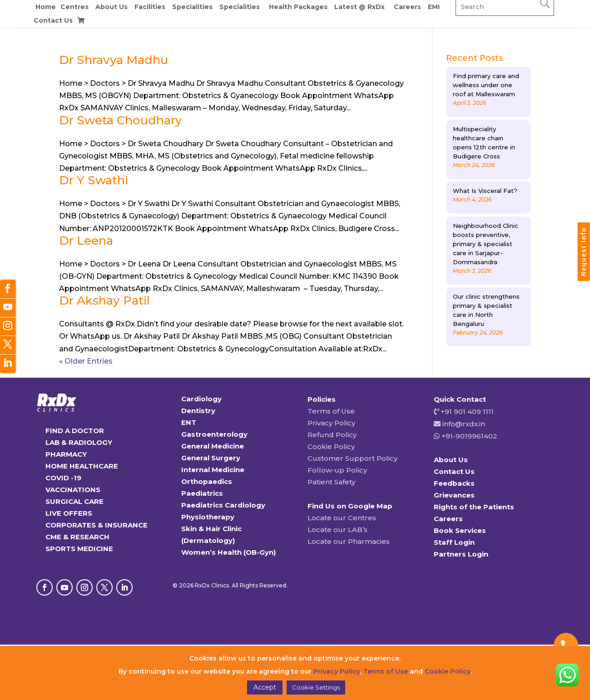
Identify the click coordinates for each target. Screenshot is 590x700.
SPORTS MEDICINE (79, 549)
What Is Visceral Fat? (485, 191)
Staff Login (454, 542)
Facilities (150, 7)
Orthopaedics (207, 481)
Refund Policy (332, 435)
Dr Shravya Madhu (114, 60)
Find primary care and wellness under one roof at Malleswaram (486, 85)
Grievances (454, 495)
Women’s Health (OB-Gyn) (228, 552)
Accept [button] (265, 687)
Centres (74, 7)
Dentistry (198, 411)
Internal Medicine (213, 470)
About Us (112, 7)
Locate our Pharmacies (349, 541)
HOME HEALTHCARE (82, 466)
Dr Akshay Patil (104, 301)
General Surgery (211, 458)
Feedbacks (454, 483)
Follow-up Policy (337, 470)
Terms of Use (331, 411)
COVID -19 (63, 478)
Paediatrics (202, 493)
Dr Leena (86, 241)
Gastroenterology (214, 434)
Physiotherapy (208, 517)
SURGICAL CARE (74, 501)
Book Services (460, 530)
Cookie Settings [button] (316, 687)
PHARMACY (66, 454)
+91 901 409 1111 (466, 412)
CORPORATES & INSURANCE (97, 525)
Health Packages (298, 7)
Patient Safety (331, 482)
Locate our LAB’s (337, 530)
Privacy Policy (331, 423)
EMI (434, 7)
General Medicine (213, 446)
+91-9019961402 (469, 436)
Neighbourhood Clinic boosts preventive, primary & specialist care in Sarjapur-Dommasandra (486, 244)
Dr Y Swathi (94, 180)
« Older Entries (86, 361)
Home (46, 7)
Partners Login (461, 554)
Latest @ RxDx (359, 7)
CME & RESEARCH (77, 537)
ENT (189, 422)
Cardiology (201, 399)
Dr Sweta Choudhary (121, 120)
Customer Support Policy (352, 458)
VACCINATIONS (73, 490)
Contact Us (53, 20)
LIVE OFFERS (69, 513)
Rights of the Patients (474, 507)
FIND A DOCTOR (75, 431)
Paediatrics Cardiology (223, 505)
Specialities (192, 7)
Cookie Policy (331, 446)
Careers (407, 7)
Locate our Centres (342, 518)
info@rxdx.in (464, 424)
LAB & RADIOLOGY (79, 442)
